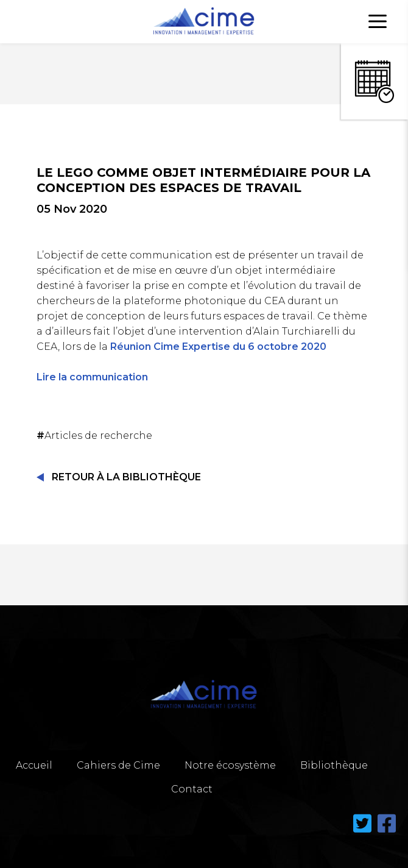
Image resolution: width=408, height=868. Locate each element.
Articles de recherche (96, 436)
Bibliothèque (334, 765)
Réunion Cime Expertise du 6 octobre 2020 (218, 347)
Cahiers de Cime (118, 765)
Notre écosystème (230, 765)
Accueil (34, 765)
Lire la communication (92, 377)
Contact (192, 789)
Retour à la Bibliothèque (126, 477)
